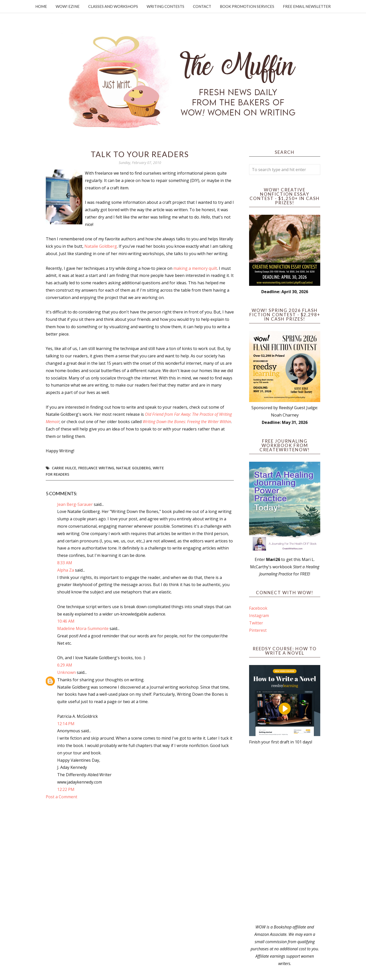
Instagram (259, 616)
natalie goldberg (133, 468)
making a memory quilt (195, 268)
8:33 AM (65, 563)
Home (41, 6)
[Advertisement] (285, 835)
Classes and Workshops (113, 6)
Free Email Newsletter (307, 6)
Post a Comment (62, 797)
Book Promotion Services (247, 6)
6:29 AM (65, 665)
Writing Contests (165, 6)
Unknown (66, 672)
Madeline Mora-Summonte (83, 628)
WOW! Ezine (68, 6)
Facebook (258, 608)
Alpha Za (66, 570)
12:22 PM (66, 789)
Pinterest (258, 630)
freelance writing (96, 468)
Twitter (256, 623)
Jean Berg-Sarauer (75, 504)
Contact (202, 6)
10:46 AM (66, 621)
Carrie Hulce (64, 468)
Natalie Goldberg (101, 246)
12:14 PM (66, 724)
